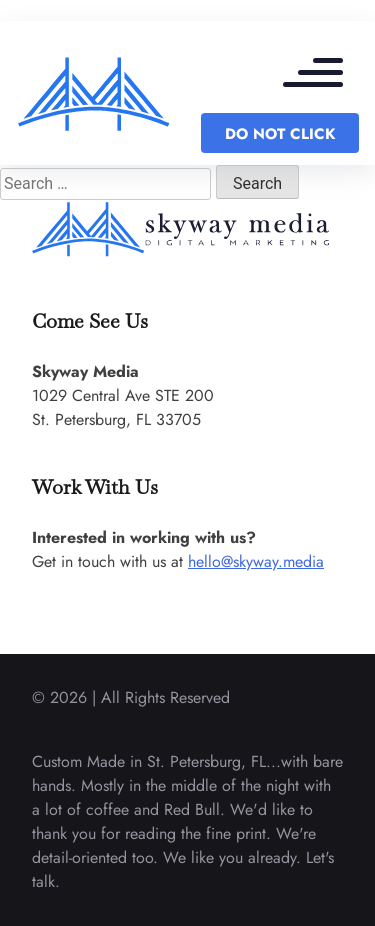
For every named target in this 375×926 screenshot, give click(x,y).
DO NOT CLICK (280, 134)
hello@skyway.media (256, 561)
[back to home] (94, 93)
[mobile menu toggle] (323, 75)
